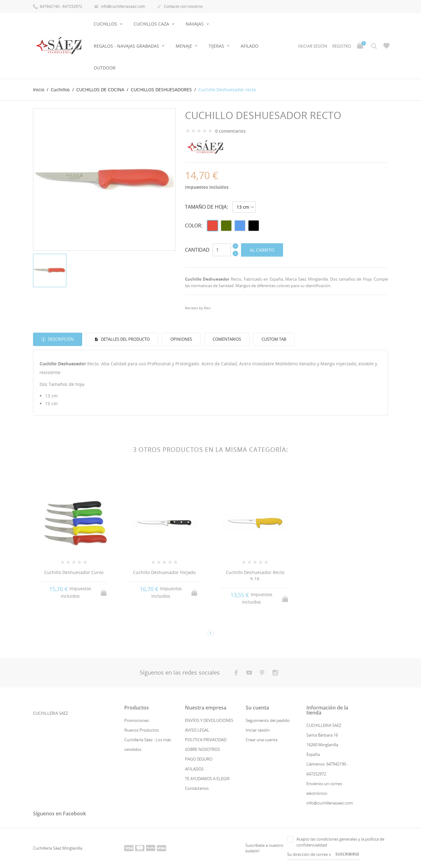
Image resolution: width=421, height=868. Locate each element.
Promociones (137, 720)
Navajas (195, 24)
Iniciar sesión (258, 730)
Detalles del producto (125, 339)
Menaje (184, 46)
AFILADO (250, 46)
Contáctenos (197, 788)
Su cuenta (257, 708)
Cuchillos (106, 24)
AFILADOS (194, 769)
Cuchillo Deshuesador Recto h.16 (255, 575)
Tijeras (217, 46)
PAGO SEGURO (199, 759)
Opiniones (181, 339)
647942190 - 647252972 (58, 6)
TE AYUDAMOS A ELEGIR (207, 779)
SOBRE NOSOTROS (202, 749)
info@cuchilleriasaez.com (120, 7)
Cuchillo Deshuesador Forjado (164, 572)
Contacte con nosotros (180, 7)
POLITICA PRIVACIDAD (206, 740)
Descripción (60, 339)
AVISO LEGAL (197, 730)
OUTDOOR (105, 68)
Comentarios (227, 339)
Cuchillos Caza (152, 24)
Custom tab (274, 339)
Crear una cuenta (262, 740)
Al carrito (262, 250)
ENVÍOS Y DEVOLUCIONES (209, 720)
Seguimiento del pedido (268, 720)
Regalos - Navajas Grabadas (127, 46)
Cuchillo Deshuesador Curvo (74, 572)
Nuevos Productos (142, 730)
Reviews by (198, 308)
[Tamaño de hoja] (244, 207)
